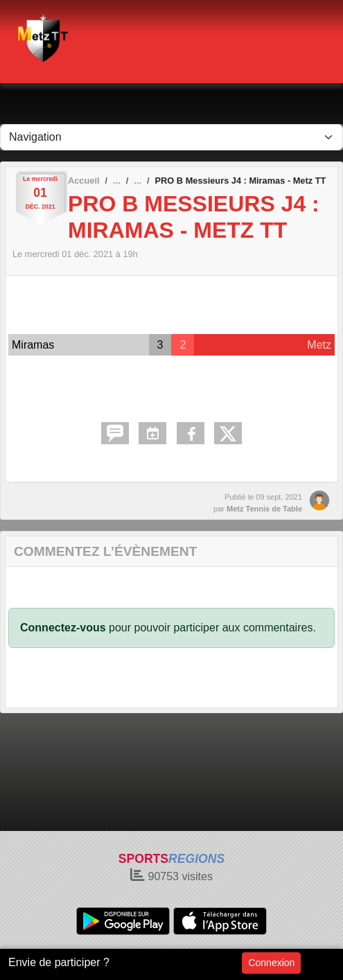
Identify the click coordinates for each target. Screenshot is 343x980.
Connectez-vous (63, 628)
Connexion (271, 963)
